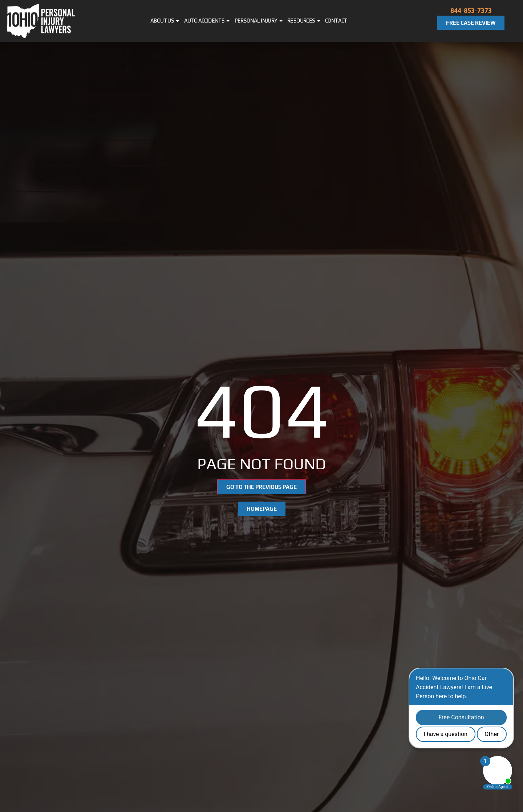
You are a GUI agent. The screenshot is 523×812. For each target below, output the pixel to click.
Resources (304, 21)
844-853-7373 (471, 10)
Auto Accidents (207, 21)
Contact (336, 21)
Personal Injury (258, 21)
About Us (165, 21)
